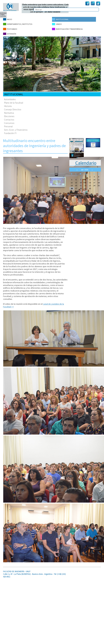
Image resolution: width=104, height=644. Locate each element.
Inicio (8, 19)
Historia (8, 106)
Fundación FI (10, 133)
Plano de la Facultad (14, 102)
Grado (57, 24)
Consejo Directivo (13, 109)
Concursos (9, 123)
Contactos (9, 119)
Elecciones (9, 116)
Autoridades (10, 99)
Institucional (60, 19)
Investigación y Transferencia (67, 29)
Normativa (9, 113)
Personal (8, 126)
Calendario (86, 163)
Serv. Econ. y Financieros (16, 129)
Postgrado (10, 29)
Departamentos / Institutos (18, 24)
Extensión (10, 34)
